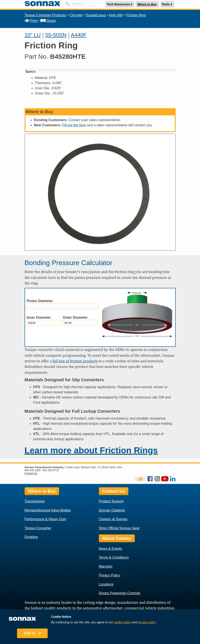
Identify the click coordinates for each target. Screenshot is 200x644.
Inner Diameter (39, 317)
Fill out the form (74, 125)
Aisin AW (116, 15)
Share (48, 21)
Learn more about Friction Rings (91, 450)
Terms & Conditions (114, 557)
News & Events (110, 549)
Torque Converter (38, 528)
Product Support (111, 501)
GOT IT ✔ (34, 634)
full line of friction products (75, 361)
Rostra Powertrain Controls (120, 593)
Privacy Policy (110, 575)
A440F (79, 35)
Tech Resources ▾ (119, 4)
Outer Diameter (75, 317)
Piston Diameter (40, 301)
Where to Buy (147, 4)
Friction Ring (136, 15)
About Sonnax (117, 538)
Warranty (106, 566)
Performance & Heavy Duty (46, 519)
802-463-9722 (51, 470)
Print (31, 21)
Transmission (35, 501)
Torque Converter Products (45, 15)
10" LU (33, 35)
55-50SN (56, 35)
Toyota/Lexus (96, 15)
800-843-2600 (33, 470)
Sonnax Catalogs (112, 510)
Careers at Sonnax (113, 519)
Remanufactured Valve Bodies (48, 510)
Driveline (31, 537)
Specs (31, 72)
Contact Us (31, 473)
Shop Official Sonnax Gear (119, 528)
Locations (106, 584)
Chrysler (76, 15)
